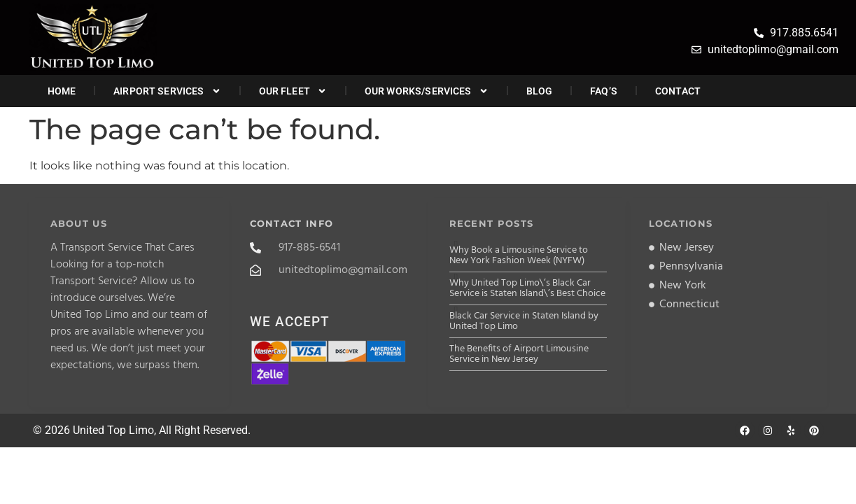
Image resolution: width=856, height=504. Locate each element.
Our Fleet (293, 91)
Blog (540, 91)
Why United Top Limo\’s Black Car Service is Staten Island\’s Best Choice (527, 288)
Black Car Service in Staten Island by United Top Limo (524, 321)
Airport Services (167, 91)
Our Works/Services (427, 91)
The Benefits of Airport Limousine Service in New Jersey (519, 354)
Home (62, 91)
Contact (678, 91)
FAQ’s (604, 91)
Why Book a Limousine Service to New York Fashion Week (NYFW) (519, 255)
